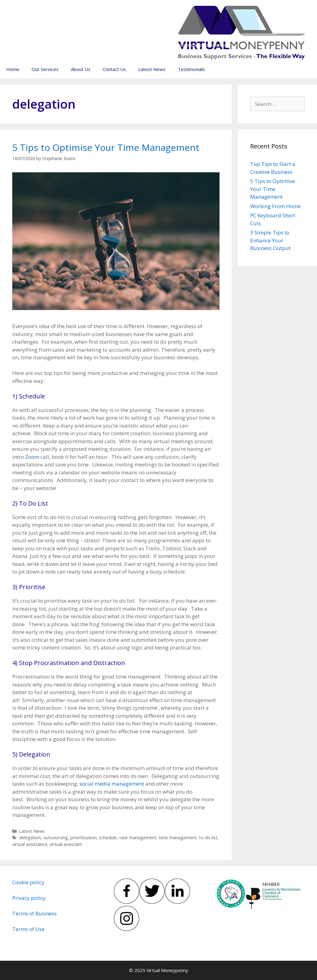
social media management (112, 784)
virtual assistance (30, 844)
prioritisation (83, 838)
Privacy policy (29, 898)
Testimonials (191, 69)
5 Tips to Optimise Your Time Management (106, 147)
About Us (81, 69)
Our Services (45, 69)
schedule (108, 838)
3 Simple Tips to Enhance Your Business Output (270, 240)
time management (178, 838)
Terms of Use (28, 929)
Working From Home (275, 206)
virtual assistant (66, 844)
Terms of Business (34, 913)
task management (138, 838)
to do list (208, 838)
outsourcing (55, 838)
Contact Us (114, 69)
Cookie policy (28, 882)
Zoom (32, 457)
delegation (30, 838)
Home (13, 69)
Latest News (152, 69)
